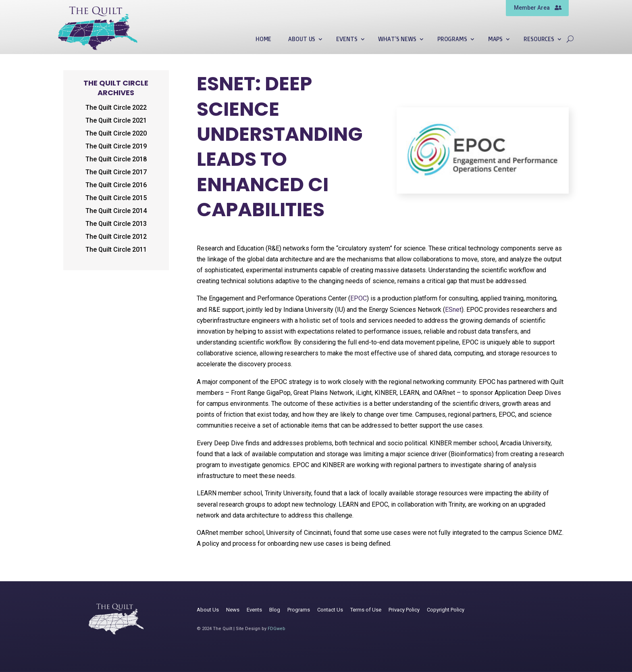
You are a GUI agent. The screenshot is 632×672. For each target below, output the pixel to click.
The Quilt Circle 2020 (116, 133)
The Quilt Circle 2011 (116, 249)
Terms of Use (366, 610)
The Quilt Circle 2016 (116, 185)
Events (347, 39)
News (233, 610)
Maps (495, 39)
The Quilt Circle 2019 (116, 146)
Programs (452, 39)
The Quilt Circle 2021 (116, 120)
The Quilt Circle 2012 (116, 237)
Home (263, 39)
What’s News (397, 39)
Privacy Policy (404, 610)
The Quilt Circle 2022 (116, 107)
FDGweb (276, 629)
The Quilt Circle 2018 (116, 159)
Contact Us (330, 610)
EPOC (359, 298)
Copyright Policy (446, 610)
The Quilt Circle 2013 (116, 224)
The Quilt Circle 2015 (116, 198)
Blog (275, 610)
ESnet (453, 310)
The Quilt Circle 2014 (116, 211)
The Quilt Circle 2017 (116, 172)
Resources (539, 39)
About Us (302, 39)
